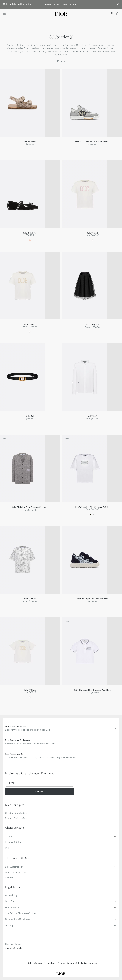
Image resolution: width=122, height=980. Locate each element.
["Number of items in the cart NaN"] (118, 14)
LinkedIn (82, 963)
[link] (58, 5)
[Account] (112, 14)
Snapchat (72, 963)
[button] (61, 836)
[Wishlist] (106, 14)
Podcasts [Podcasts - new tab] (92, 963)
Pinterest (62, 963)
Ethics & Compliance (15, 872)
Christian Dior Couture (16, 813)
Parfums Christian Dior (16, 818)
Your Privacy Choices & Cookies (21, 913)
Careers (9, 878)
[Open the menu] (5, 14)
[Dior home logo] (61, 14)
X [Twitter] (44, 963)
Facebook (51, 963)
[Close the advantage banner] (118, 4)
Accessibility (11, 895)
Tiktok (28, 963)
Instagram (38, 963)
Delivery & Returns (14, 842)
